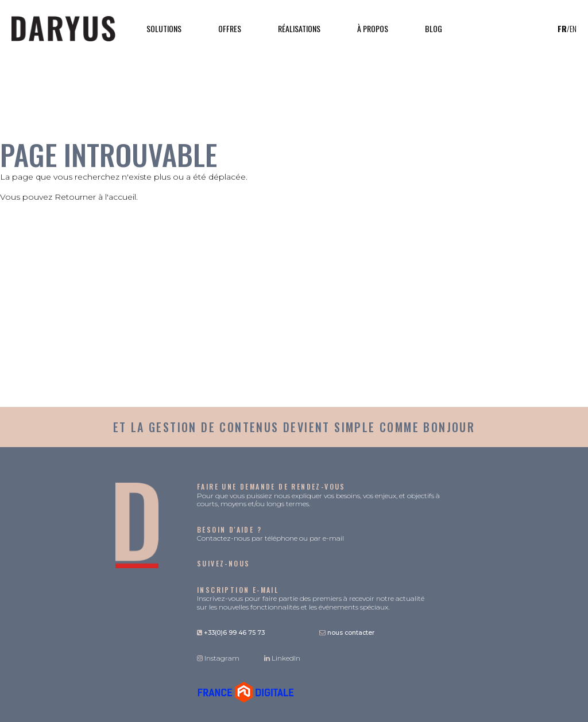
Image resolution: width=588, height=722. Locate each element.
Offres (230, 28)
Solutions (164, 28)
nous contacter (347, 633)
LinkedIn (282, 658)
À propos (373, 28)
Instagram (218, 658)
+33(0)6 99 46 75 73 (231, 633)
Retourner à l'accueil (95, 197)
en (573, 29)
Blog (434, 28)
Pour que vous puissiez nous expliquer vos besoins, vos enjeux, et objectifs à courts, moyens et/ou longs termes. (318, 495)
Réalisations (299, 28)
